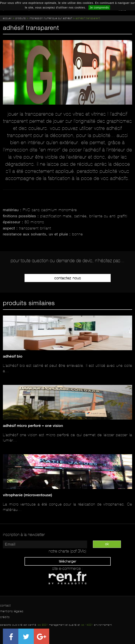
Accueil (7, 18)
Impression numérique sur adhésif (51, 18)
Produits (21, 18)
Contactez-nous (68, 278)
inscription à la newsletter (24, 535)
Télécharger (68, 561)
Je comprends (99, 8)
